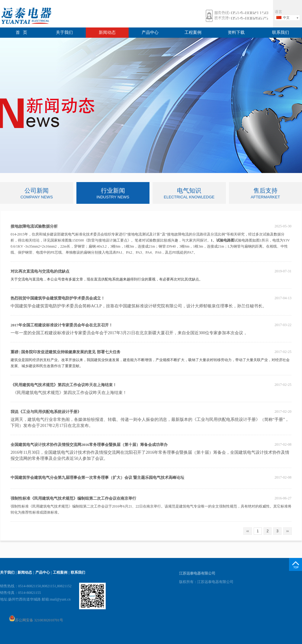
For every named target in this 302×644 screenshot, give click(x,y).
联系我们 (281, 32)
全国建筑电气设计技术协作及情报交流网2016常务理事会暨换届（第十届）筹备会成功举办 (89, 445)
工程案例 (193, 32)
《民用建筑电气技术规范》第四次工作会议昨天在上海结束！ (64, 385)
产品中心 (150, 32)
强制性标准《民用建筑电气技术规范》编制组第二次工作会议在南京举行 (73, 498)
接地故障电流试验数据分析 (34, 226)
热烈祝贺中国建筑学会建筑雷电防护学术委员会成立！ (58, 298)
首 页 (22, 32)
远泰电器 (26, 16)
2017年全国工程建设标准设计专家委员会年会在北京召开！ (62, 325)
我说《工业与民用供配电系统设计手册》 (46, 412)
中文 (286, 18)
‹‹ (248, 531)
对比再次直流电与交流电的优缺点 (40, 271)
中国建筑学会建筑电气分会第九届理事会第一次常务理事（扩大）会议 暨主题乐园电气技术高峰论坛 (97, 477)
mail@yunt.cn (60, 599)
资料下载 (236, 32)
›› (288, 531)
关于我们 (64, 32)
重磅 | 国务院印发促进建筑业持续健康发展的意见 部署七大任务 (66, 352)
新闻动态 (107, 32)
